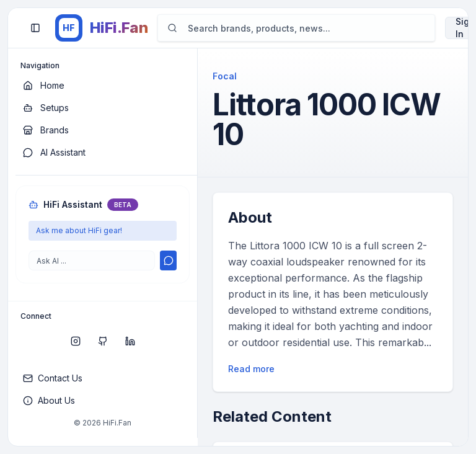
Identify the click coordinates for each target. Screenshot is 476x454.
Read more (251, 369)
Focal (225, 76)
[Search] (296, 28)
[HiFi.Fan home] (101, 28)
